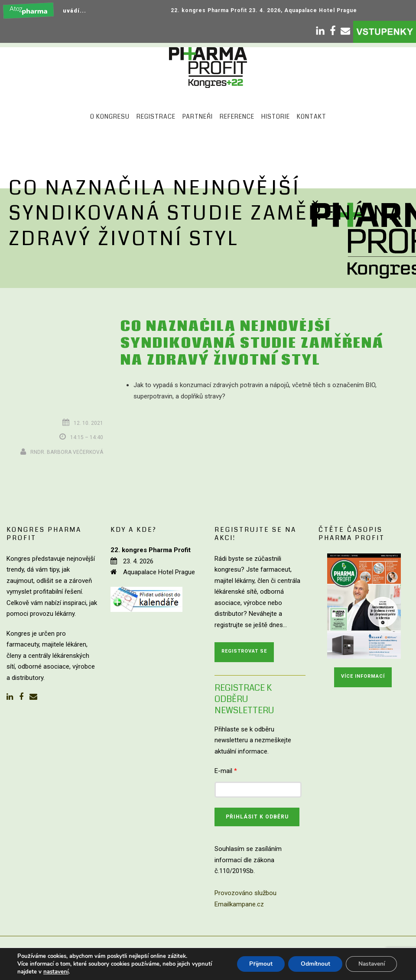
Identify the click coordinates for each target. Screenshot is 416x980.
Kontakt (312, 116)
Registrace (156, 116)
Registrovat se (244, 651)
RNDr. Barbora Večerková (67, 452)
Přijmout (255, 964)
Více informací (363, 676)
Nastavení (370, 964)
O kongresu (110, 116)
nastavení (56, 972)
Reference (237, 116)
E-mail (226, 771)
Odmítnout (312, 964)
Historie (276, 116)
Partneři (198, 116)
